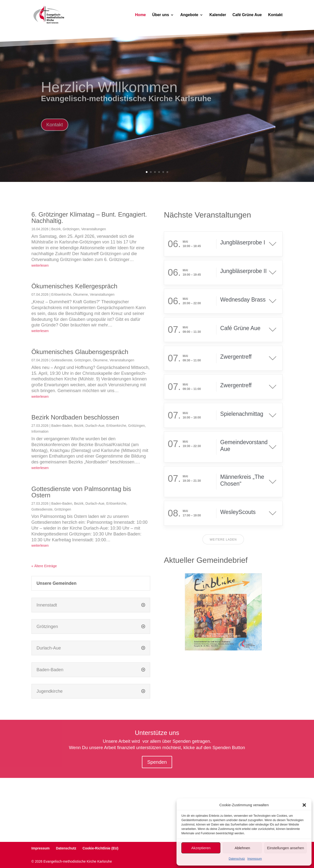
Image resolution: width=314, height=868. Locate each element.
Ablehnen (242, 848)
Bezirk (56, 229)
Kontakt (275, 15)
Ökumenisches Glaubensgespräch (80, 352)
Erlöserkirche (61, 294)
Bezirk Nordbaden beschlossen (75, 417)
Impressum (255, 859)
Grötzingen (71, 229)
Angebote (189, 15)
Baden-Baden (62, 426)
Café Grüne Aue (247, 15)
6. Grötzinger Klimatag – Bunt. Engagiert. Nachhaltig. (89, 218)
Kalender (218, 15)
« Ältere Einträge (44, 566)
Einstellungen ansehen (285, 848)
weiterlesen (40, 265)
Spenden (157, 762)
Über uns (161, 15)
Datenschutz (237, 859)
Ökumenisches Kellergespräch (74, 286)
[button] (304, 805)
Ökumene (81, 294)
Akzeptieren (201, 848)
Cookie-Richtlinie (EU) (101, 848)
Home (140, 15)
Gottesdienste (62, 360)
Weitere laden (223, 540)
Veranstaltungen (93, 229)
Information (40, 431)
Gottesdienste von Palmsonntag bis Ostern (81, 492)
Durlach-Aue (95, 426)
